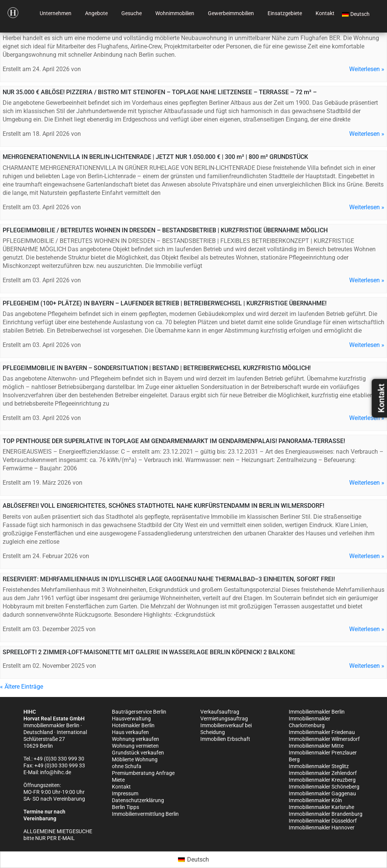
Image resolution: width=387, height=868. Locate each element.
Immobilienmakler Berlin (317, 712)
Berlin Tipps (125, 807)
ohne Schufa (127, 766)
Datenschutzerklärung (138, 800)
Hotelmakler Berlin (133, 725)
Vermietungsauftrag (224, 719)
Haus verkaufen (130, 732)
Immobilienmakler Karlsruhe (321, 807)
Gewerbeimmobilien (231, 13)
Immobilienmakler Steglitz (319, 766)
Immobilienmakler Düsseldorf (323, 821)
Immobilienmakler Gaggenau (322, 793)
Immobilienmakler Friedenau (322, 732)
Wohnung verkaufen (135, 739)
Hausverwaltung (131, 719)
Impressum (125, 793)
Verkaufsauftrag (220, 712)
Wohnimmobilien (175, 13)
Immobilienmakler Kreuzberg (322, 780)
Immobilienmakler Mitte (316, 746)
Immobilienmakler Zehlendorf (323, 773)
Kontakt (325, 13)
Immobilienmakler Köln (315, 800)
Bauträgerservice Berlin (139, 712)
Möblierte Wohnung (135, 759)
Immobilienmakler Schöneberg (324, 787)
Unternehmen (56, 13)
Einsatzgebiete (285, 13)
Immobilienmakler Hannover (322, 828)
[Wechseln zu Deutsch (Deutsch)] (193, 860)
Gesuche (132, 13)
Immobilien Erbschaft (225, 739)
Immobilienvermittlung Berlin (145, 814)
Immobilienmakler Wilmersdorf (324, 739)
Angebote (96, 13)
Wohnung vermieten (135, 746)
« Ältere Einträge (22, 687)
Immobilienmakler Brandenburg (326, 814)
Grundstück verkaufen (138, 753)
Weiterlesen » (367, 69)
